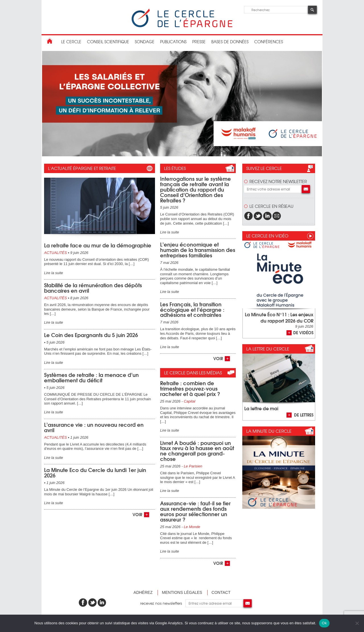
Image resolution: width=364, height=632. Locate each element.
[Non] (357, 623)
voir (137, 514)
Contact (221, 592)
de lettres (304, 415)
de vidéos (303, 332)
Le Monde (192, 527)
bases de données (230, 42)
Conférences (269, 42)
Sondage (145, 42)
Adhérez (143, 592)
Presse (199, 42)
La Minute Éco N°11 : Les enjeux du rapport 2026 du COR (279, 317)
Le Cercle (71, 42)
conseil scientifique (108, 42)
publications (173, 42)
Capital (189, 401)
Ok (324, 623)
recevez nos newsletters (163, 603)
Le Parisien (193, 466)
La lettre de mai (261, 408)
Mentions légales (182, 592)
